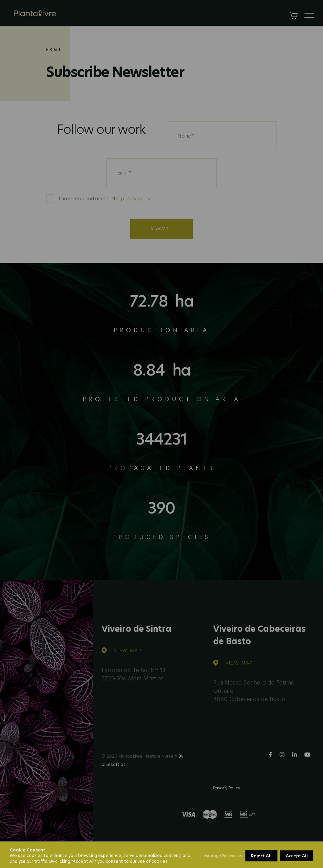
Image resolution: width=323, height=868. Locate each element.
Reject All (261, 856)
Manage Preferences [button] (223, 856)
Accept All (297, 856)
